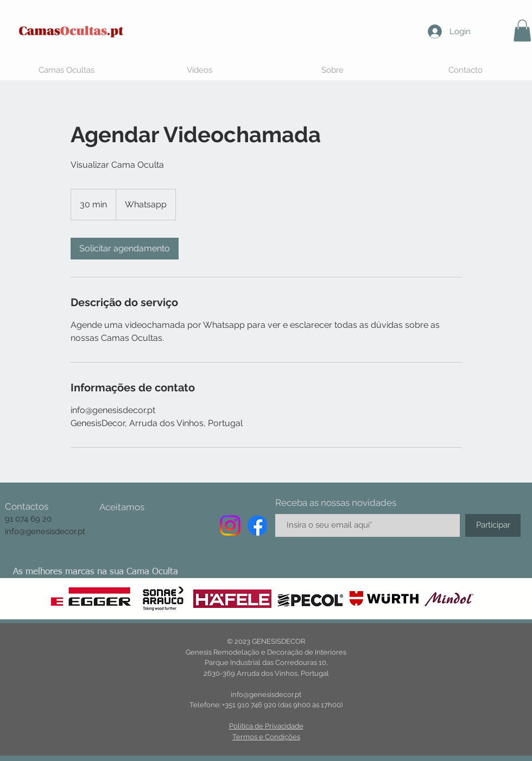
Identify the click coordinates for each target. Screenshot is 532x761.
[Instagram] (230, 525)
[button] (522, 31)
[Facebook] (258, 525)
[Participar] (493, 525)
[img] (109, 525)
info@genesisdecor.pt (45, 531)
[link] (125, 249)
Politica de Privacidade (266, 726)
